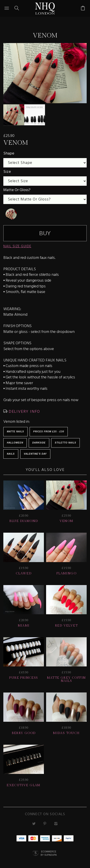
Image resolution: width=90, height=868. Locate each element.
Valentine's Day (35, 452)
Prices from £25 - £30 (49, 429)
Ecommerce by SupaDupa (49, 851)
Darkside (39, 440)
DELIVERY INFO (24, 409)
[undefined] (11, 212)
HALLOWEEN (15, 440)
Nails (11, 452)
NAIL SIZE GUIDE (17, 244)
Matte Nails (15, 429)
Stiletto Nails (65, 440)
